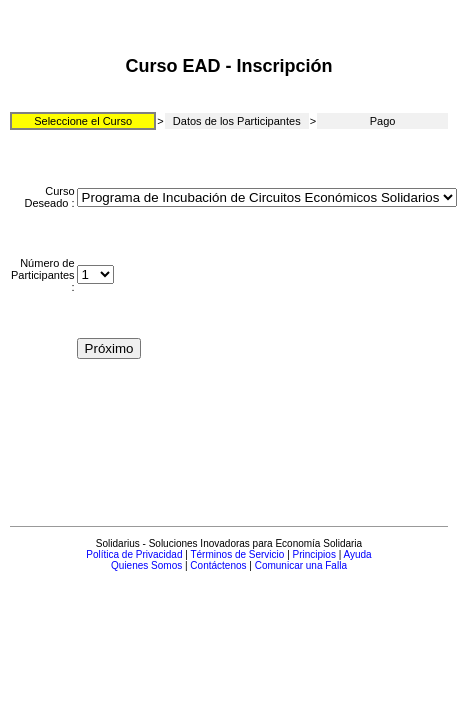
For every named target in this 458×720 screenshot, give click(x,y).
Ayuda (358, 554)
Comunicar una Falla (301, 565)
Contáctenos (218, 565)
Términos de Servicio (237, 554)
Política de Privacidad (134, 554)
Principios (314, 554)
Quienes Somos (146, 565)
